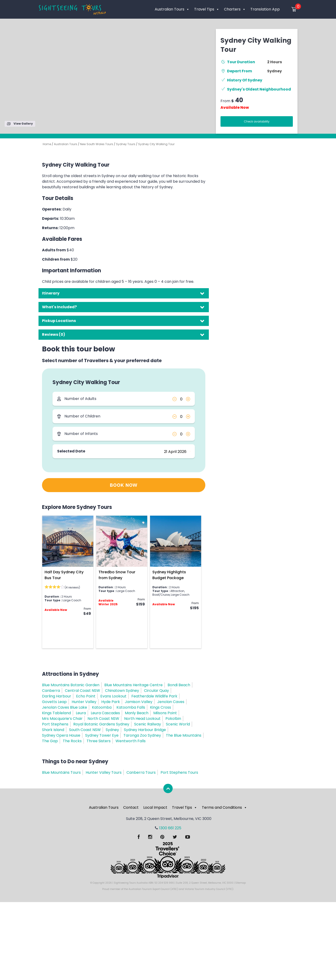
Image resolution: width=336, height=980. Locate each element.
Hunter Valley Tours (104, 772)
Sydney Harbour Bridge (145, 730)
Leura (81, 713)
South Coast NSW (85, 730)
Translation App (265, 9)
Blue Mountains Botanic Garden (71, 685)
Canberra (51, 691)
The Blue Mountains (184, 735)
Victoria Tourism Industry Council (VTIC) (209, 889)
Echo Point (86, 696)
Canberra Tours (141, 772)
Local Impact (155, 807)
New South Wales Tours (97, 144)
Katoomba (102, 707)
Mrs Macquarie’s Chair (62, 719)
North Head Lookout (142, 719)
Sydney (275, 71)
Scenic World (178, 724)
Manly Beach (137, 713)
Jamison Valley (139, 702)
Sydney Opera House (61, 735)
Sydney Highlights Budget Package (169, 575)
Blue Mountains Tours (61, 772)
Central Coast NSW (82, 691)
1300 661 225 (170, 828)
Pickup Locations (59, 321)
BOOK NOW (124, 485)
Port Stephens (55, 724)
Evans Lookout (113, 696)
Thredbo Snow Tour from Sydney (117, 575)
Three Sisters (99, 741)
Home (47, 144)
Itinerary (51, 293)
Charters (235, 9)
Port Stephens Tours (179, 772)
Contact (131, 807)
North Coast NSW (103, 719)
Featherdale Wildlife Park (154, 696)
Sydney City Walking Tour (156, 144)
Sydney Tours (126, 144)
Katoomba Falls (131, 707)
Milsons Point (165, 713)
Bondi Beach (179, 685)
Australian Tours (172, 9)
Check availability (257, 121)
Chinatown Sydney (122, 691)
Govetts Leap (54, 702)
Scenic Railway (148, 724)
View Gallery (20, 124)
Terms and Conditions (224, 807)
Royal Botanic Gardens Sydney (101, 724)
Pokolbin (173, 719)
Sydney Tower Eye (102, 735)
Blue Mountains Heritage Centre (133, 685)
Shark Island (53, 730)
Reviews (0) (54, 334)
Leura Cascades (105, 713)
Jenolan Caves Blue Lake (65, 707)
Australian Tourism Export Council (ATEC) (153, 889)
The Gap (50, 741)
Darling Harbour (57, 696)
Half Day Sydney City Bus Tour (64, 575)
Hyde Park (111, 702)
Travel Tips (207, 9)
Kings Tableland (56, 713)
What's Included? (59, 307)
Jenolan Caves (171, 702)
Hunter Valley (84, 702)
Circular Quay (156, 691)
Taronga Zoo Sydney (142, 735)
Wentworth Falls (131, 741)
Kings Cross (161, 707)
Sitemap (240, 883)
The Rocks (72, 741)
